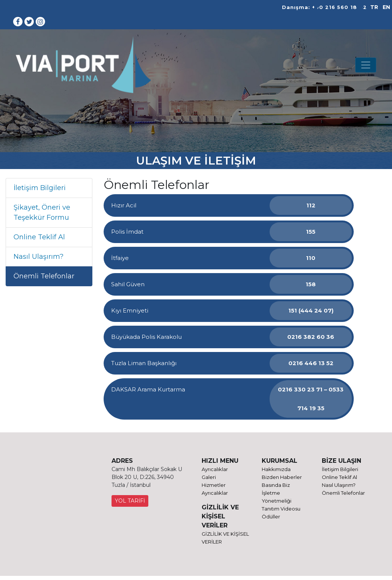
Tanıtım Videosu (281, 509)
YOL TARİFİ (130, 501)
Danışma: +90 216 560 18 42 (324, 7)
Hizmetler (214, 485)
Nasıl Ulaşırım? (38, 257)
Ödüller (271, 517)
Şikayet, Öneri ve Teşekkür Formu (42, 212)
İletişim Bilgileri (40, 188)
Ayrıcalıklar (215, 469)
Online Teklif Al (39, 237)
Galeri (209, 477)
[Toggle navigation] (366, 65)
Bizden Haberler (282, 477)
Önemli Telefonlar (44, 276)
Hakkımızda (276, 469)
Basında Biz (276, 485)
